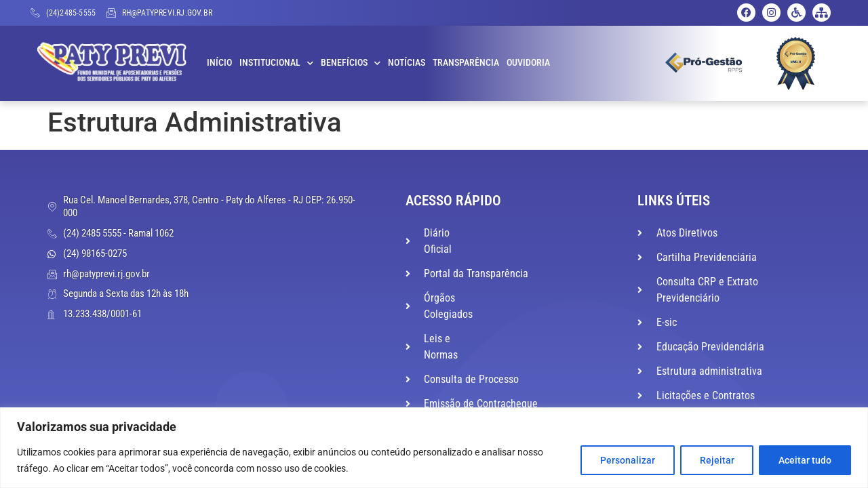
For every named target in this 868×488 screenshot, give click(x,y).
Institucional (276, 63)
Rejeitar (716, 460)
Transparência (466, 63)
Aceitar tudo (805, 460)
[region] (434, 448)
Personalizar (627, 460)
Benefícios (351, 63)
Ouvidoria (528, 63)
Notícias (407, 63)
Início (219, 63)
